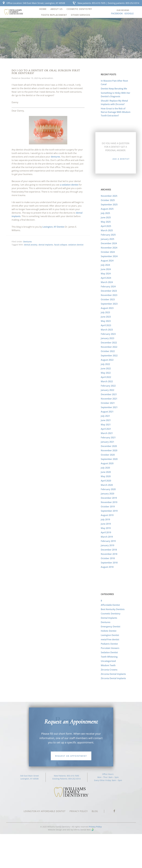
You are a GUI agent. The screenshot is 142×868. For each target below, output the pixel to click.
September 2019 (109, 511)
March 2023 (107, 330)
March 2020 (107, 485)
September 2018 (109, 563)
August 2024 (107, 261)
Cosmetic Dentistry (111, 614)
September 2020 (109, 459)
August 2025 (107, 209)
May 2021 (106, 425)
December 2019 (109, 498)
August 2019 (107, 515)
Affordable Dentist (110, 605)
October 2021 (108, 403)
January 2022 (107, 390)
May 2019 (106, 528)
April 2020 (106, 481)
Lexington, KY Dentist (53, 227)
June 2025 (106, 217)
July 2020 (105, 468)
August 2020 (107, 463)
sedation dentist (76, 245)
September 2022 (109, 356)
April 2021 (106, 429)
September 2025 (109, 205)
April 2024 (106, 278)
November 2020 (109, 450)
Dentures (27, 242)
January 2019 (107, 545)
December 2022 (109, 343)
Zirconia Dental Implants (113, 674)
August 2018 (107, 567)
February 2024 (108, 287)
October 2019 (108, 507)
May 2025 (106, 222)
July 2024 (105, 265)
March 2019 (107, 537)
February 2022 (108, 386)
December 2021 (109, 394)
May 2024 (106, 274)
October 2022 (108, 351)
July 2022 (105, 364)
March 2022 (107, 381)
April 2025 (106, 226)
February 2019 (108, 541)
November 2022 (109, 347)
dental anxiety (31, 245)
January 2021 (107, 442)
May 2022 (106, 373)
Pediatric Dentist (109, 644)
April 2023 (106, 325)
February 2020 (108, 489)
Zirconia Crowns (109, 670)
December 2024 (109, 243)
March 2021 (107, 433)
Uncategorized (108, 661)
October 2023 (108, 299)
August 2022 (107, 360)
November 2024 (109, 248)
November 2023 (109, 295)
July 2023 (105, 312)
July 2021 (105, 416)
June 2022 (106, 368)
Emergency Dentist (111, 627)
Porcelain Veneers (110, 648)
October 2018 (108, 558)
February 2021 (108, 438)
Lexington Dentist (110, 635)
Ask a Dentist (121, 159)
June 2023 (106, 317)
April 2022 (106, 377)
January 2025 (107, 239)
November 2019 (109, 502)
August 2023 (107, 308)
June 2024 (106, 269)
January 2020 (107, 494)
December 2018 (109, 550)
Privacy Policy (95, 827)
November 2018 (109, 554)
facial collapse (61, 245)
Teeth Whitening (109, 657)
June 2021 (106, 420)
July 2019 (105, 519)
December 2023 (109, 291)
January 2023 (107, 338)
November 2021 (109, 399)
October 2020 (108, 455)
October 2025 (108, 200)
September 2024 (109, 256)
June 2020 (106, 472)
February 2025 (108, 235)
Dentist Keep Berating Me (114, 89)
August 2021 (107, 412)
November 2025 (109, 196)
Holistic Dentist (109, 631)
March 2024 (107, 282)
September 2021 (109, 407)
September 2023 (109, 304)
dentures (55, 157)
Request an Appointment (71, 756)
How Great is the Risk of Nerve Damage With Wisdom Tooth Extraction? (116, 112)
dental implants (46, 245)
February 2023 (108, 334)
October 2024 (108, 252)
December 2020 (109, 446)
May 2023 (106, 321)
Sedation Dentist (109, 652)
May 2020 (106, 476)
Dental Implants (109, 618)
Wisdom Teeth (108, 665)
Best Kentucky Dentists (113, 609)
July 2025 (105, 213)
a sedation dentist (69, 185)
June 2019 (106, 524)
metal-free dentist (110, 639)
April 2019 (106, 532)
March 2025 (107, 230)
